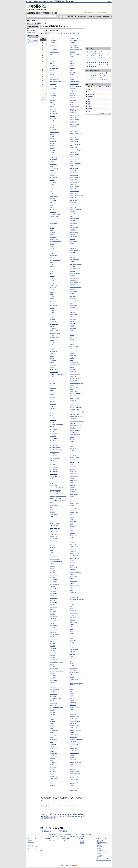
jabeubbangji (73, 703)
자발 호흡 (52, 628)
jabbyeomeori (73, 581)
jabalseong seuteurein (76, 407)
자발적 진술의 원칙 (75, 193)
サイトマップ (32, 849)
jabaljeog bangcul (74, 115)
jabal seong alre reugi (56, 699)
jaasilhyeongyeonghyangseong (58, 374)
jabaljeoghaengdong (75, 269)
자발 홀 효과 (53, 632)
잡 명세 (52, 427)
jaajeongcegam (54, 306)
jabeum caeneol (74, 748)
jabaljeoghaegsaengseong (77, 264)
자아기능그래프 (54, 239)
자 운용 (52, 98)
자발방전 (52, 728)
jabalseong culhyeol (75, 374)
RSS (76, 865)
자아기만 (52, 230)
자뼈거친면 (73, 570)
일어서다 (90, 109)
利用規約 (30, 845)
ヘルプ (30, 844)
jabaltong (72, 444)
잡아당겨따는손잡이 (55, 494)
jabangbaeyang (74, 480)
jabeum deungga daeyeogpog (74, 783)
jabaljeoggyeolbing (75, 241)
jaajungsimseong (54, 338)
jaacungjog (53, 187)
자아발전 (52, 148)
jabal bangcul (53, 580)
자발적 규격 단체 (74, 142)
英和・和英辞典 (43, 1)
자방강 (71, 483)
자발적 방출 (73, 113)
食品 (74, 836)
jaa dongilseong (54, 114)
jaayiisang (53, 406)
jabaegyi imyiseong (55, 523)
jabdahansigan (74, 668)
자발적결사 (73, 244)
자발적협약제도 (74, 280)
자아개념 (52, 221)
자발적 (71, 102)
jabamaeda (73, 453)
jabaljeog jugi (73, 200)
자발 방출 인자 (54, 582)
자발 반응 (52, 573)
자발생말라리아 (74, 362)
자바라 (71, 528)
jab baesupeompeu (55, 411)
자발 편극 (52, 687)
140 (48, 816)
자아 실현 (52, 134)
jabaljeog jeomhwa (75, 186)
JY (42, 88)
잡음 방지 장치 (73, 719)
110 (82, 814)
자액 (51, 203)
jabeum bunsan (74, 735)
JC (42, 46)
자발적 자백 (73, 170)
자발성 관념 (73, 376)
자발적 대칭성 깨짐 (75, 131)
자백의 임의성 (54, 521)
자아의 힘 (52, 399)
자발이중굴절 (73, 89)
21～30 (107, 87)
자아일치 (52, 271)
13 (67, 33)
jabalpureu (72, 360)
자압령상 (52, 166)
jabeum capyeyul (74, 753)
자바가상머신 (53, 532)
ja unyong (52, 100)
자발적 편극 (73, 207)
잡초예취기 (73, 652)
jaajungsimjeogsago (55, 333)
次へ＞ (78, 33)
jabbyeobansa (73, 567)
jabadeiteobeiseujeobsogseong (58, 501)
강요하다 (90, 97)
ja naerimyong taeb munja (57, 82)
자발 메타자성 (54, 678)
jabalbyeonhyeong (55, 753)
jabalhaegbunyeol (74, 54)
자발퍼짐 (72, 353)
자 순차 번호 (53, 89)
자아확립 (52, 267)
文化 (49, 836)
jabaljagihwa (73, 100)
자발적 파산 (73, 202)
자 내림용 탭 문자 (54, 79)
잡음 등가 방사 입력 (75, 774)
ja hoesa (52, 72)
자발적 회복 (73, 152)
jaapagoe (52, 347)
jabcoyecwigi (73, 654)
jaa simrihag (53, 141)
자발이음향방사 (74, 84)
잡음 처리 (72, 755)
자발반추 (52, 724)
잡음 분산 (72, 732)
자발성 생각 (73, 400)
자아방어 (52, 153)
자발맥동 (72, 335)
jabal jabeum (53, 653)
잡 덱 (51, 413)
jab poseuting (53, 434)
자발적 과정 (73, 137)
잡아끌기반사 (53, 536)
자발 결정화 (53, 619)
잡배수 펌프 (73, 551)
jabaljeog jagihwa (74, 182)
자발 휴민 (52, 637)
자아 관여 (52, 120)
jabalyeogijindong (74, 448)
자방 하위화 (73, 474)
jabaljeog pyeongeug (75, 209)
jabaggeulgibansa (55, 538)
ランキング (35, 20)
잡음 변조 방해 (73, 737)
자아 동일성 (53, 111)
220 (73, 816)
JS (42, 77)
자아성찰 (52, 363)
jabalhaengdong (74, 59)
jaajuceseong (53, 329)
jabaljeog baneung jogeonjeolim (75, 110)
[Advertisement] (80, 7)
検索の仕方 (31, 842)
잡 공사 (52, 418)
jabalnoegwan (73, 351)
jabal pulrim (53, 685)
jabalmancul (73, 342)
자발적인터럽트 (74, 285)
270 (45, 818)
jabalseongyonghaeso (75, 435)
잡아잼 (52, 554)
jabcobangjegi (73, 622)
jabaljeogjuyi (73, 296)
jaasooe (52, 379)
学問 (90, 835)
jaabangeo (53, 155)
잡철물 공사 (73, 592)
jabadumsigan (54, 505)
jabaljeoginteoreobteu (75, 287)
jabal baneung (54, 575)
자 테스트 (52, 93)
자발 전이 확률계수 (55, 669)
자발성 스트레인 (74, 405)
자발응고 (52, 765)
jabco (71, 608)
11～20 (98, 87)
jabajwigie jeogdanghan (56, 561)
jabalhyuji (72, 72)
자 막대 (52, 75)
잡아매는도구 (73, 460)
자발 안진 (52, 568)
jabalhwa (72, 63)
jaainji (51, 278)
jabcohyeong (73, 640)
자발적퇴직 (73, 303)
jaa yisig (52, 146)
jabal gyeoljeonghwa (55, 621)
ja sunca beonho (54, 91)
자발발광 (52, 719)
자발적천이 (73, 221)
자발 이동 (52, 646)
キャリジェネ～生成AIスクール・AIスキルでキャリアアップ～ (103, 860)
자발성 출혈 (73, 372)
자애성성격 (53, 212)
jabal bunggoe (54, 607)
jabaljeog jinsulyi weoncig (76, 196)
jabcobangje (73, 618)
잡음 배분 (72, 710)
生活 (53, 836)
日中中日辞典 (50, 1)
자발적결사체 (73, 248)
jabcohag (72, 631)
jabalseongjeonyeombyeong (77, 421)
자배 (51, 507)
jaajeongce (53, 301)
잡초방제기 (73, 620)
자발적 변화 (73, 122)
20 (58, 814)
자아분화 (52, 171)
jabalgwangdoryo (74, 45)
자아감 (52, 226)
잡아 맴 (52, 460)
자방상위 (72, 506)
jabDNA (72, 677)
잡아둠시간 (53, 503)
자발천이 (52, 756)
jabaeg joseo (53, 514)
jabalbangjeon (54, 730)
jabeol (71, 694)
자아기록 (52, 244)
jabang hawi (73, 471)
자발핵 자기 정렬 (74, 47)
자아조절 (52, 312)
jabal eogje (53, 612)
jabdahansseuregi (74, 673)
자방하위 (72, 487)
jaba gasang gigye (55, 458)
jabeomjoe (72, 698)
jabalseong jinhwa (74, 398)
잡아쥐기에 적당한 (55, 559)
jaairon (52, 292)
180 (61, 816)
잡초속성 (72, 647)
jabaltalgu (72, 439)
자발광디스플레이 (74, 38)
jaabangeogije (54, 159)
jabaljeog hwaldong (75, 159)
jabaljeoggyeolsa (74, 246)
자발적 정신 (73, 189)
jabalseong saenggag (75, 403)
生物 (71, 836)
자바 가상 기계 (54, 456)
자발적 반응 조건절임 (75, 107)
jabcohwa (72, 636)
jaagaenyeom (53, 223)
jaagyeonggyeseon (55, 260)
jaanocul (52, 342)
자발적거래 (73, 234)
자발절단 (72, 317)
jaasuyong (53, 383)
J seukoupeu (53, 45)
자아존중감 (53, 322)
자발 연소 (52, 715)
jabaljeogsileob (74, 301)
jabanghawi (73, 490)
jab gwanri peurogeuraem (57, 425)
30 (61, 814)
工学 (80, 835)
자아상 (52, 354)
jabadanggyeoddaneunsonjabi (58, 496)
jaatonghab (53, 393)
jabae (51, 510)
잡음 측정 (72, 769)
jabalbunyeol (53, 740)
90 (76, 814)
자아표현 (52, 349)
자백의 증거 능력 (54, 526)
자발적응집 (73, 230)
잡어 (71, 687)
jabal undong (53, 703)
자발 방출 (52, 577)
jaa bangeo (53, 105)
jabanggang (73, 485)
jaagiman (52, 233)
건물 (89, 111)
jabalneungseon (74, 346)
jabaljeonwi (73, 324)
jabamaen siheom (74, 458)
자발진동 (72, 326)
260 (42, 818)
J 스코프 (52, 38)
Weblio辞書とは (32, 840)
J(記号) (43, 99)
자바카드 (52, 564)
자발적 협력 (73, 161)
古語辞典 (64, 1)
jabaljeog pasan (74, 205)
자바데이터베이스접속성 (56, 498)
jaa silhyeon (53, 137)
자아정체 (52, 299)
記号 (101, 78)
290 (51, 818)
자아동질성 (53, 194)
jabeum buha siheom (75, 730)
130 (45, 816)
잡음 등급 (72, 786)
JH (42, 56)
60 (68, 814)
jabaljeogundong (74, 310)
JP (42, 71)
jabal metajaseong (55, 680)
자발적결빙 (73, 239)
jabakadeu (53, 566)
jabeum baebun (74, 712)
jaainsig (52, 283)
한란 (89, 104)
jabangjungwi (73, 499)
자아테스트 (53, 386)
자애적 (52, 207)
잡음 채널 (72, 746)
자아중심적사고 (54, 331)
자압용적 (52, 175)
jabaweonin (73, 540)
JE (42, 50)
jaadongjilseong (54, 196)
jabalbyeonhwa (54, 749)
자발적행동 (73, 266)
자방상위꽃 (73, 510)
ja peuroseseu (54, 86)
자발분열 (52, 737)
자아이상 (52, 294)
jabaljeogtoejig (73, 305)
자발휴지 (72, 70)
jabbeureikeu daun (75, 558)
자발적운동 (73, 308)
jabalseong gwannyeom (76, 378)
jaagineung (53, 237)
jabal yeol (52, 712)
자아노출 (52, 340)
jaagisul (52, 251)
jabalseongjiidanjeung (75, 426)
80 (73, 814)
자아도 (52, 189)
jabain (51, 552)
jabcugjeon (73, 659)
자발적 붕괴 (73, 117)
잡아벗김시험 (53, 474)
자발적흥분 (73, 271)
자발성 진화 (73, 396)
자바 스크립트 (54, 469)
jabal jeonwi (53, 676)
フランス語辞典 (101, 850)
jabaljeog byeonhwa (75, 124)
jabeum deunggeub (75, 788)
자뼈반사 (72, 565)
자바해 (52, 541)
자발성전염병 (73, 419)
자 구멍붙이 (53, 66)
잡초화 (71, 634)
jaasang (52, 356)
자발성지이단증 (74, 423)
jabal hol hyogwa (54, 634)
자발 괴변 (52, 614)
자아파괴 (52, 345)
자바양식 (72, 542)
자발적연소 (73, 312)
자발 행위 (52, 623)
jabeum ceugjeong (75, 771)
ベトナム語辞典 (101, 855)
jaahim (52, 264)
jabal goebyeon (54, 616)
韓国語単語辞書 (47, 831)
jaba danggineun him (55, 447)
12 (64, 33)
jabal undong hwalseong (56, 708)
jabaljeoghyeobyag (75, 278)
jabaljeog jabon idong (75, 177)
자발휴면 (72, 75)
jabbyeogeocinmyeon (75, 572)
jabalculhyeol (53, 763)
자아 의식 (52, 143)
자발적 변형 (73, 126)
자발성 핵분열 (73, 381)
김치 (89, 99)
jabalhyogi (72, 68)
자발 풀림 (52, 682)
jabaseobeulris (74, 535)
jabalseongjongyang (75, 430)
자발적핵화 (73, 257)
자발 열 (52, 710)
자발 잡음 (52, 651)
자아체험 (52, 180)
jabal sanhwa (53, 694)
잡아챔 (52, 479)
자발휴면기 (73, 79)
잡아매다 (72, 451)
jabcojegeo (73, 645)
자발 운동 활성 (54, 705)
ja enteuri (52, 63)
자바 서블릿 (53, 465)
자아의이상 (53, 404)
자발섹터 (72, 367)
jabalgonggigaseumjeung (57, 781)
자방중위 (72, 496)
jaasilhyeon (53, 370)
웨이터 (89, 106)
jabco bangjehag (74, 613)
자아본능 (52, 162)
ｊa (51, 54)
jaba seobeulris (54, 467)
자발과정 (52, 783)
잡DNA (72, 675)
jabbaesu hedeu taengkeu (77, 549)
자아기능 (52, 235)
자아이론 (52, 290)
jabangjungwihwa (74, 503)
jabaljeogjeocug (74, 292)
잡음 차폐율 (73, 751)
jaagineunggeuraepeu (56, 242)
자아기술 (52, 249)
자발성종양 (73, 428)
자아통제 (52, 395)
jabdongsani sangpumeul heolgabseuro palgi (76, 684)
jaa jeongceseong (55, 132)
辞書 (27, 1)
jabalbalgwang (54, 721)
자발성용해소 (73, 432)
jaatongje (52, 397)
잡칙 (71, 602)
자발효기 (72, 66)
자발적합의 (73, 253)
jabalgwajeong (54, 785)
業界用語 (54, 835)
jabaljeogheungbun (75, 273)
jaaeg (51, 205)
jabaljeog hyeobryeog (75, 164)
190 (64, 816)
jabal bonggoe (54, 598)
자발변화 (52, 747)
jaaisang (52, 297)
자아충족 (52, 185)
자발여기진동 (73, 446)
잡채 (71, 588)
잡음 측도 (72, 764)
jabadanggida (53, 485)
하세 (89, 101)
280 (48, 818)
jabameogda (73, 467)
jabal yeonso (53, 717)
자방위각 (72, 519)
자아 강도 (52, 116)
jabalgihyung (53, 776)
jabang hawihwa (74, 476)
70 (71, 814)
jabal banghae (54, 589)
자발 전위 (52, 673)
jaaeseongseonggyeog (56, 214)
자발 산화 (52, 692)
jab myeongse (54, 429)
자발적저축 (73, 289)
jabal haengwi (54, 625)
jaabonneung (53, 164)
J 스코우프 (53, 43)
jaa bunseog (53, 109)
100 (79, 814)
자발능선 (72, 344)
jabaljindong (73, 328)
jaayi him (52, 402)
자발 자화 (52, 655)
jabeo (71, 689)
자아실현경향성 (54, 372)
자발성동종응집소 (74, 410)
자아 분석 (52, 107)
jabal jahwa (53, 657)
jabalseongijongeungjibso (76, 416)
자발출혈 (52, 760)
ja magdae (53, 77)
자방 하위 (72, 469)
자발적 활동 (73, 157)
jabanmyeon (73, 526)
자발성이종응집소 (74, 414)
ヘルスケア (57, 836)
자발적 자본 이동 (74, 175)
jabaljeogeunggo (74, 228)
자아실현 (52, 367)
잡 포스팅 (52, 431)
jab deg (52, 415)
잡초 (71, 606)
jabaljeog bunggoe (75, 120)
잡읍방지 (72, 700)
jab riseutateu (53, 438)
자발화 (71, 61)
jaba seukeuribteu (55, 472)
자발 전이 (52, 664)
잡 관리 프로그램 (54, 422)
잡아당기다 (53, 483)
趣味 (62, 836)
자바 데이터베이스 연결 (56, 450)
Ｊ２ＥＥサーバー (54, 52)
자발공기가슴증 (54, 778)
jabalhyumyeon (74, 77)
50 (66, 814)
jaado (51, 191)
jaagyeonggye (54, 255)
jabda (71, 663)
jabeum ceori (73, 758)
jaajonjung (53, 319)
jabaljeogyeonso (74, 314)
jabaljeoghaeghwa (74, 260)
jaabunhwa (53, 173)
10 (59, 33)
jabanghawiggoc (74, 494)
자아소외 (52, 377)
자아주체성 (53, 326)
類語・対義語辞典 (34, 1)
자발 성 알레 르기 (54, 696)
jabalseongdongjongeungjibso (78, 412)
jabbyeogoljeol (73, 577)
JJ (42, 59)
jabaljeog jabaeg (74, 173)
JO (43, 69)
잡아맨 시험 (73, 455)
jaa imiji (52, 127)
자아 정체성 (53, 130)
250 (82, 816)
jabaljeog (72, 105)
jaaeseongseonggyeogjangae (58, 219)
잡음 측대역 (73, 760)
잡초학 (71, 629)
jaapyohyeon (53, 351)
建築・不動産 (85, 835)
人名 (77, 836)
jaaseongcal (53, 365)
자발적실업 (73, 298)
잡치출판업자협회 (74, 597)
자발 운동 (52, 701)
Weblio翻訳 (100, 845)
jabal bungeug (54, 602)
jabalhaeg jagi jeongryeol (76, 50)
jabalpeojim (73, 356)
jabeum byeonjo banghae (76, 739)
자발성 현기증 (73, 391)
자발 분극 (52, 600)
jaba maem (53, 463)
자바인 (52, 550)
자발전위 (72, 321)
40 (63, 814)
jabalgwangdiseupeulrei (76, 41)
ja (50, 59)
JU (42, 81)
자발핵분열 (73, 52)
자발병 (52, 742)
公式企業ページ (84, 840)
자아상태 (52, 358)
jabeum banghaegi (75, 716)
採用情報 (82, 844)
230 (76, 816)
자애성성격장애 (54, 216)
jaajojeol (52, 315)
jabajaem (52, 557)
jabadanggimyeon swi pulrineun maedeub (56, 491)
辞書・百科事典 (86, 836)
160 (54, 816)
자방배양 (72, 478)
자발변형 (52, 751)
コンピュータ (61, 835)
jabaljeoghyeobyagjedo (76, 282)
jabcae (71, 590)
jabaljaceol (73, 95)
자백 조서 (52, 512)
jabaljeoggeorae (74, 237)
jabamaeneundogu (75, 462)
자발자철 (72, 93)
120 (42, 816)
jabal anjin (53, 571)
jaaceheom (53, 182)
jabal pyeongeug (54, 689)
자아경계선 (53, 258)
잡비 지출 (72, 560)
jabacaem (52, 481)
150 (51, 816)
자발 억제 (52, 609)
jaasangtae (53, 361)
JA (42, 42)
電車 (66, 835)
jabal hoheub (53, 630)
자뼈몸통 (72, 583)
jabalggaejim (53, 772)
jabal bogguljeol (54, 593)
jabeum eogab (73, 790)
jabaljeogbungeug (74, 218)
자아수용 (52, 381)
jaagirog (52, 246)
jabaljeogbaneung (74, 214)
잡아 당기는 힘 (54, 445)
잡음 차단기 (73, 742)
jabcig (71, 604)
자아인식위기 (53, 285)
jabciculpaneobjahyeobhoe (77, 599)
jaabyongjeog (53, 178)
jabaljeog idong (74, 168)
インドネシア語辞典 (102, 852)
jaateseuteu (53, 388)
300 (74, 33)
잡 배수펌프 (53, 409)
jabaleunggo (53, 767)
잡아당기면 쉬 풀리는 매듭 (57, 488)
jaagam (52, 228)
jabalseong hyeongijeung (76, 394)
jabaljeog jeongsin (74, 191)
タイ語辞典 (100, 853)
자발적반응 (73, 212)
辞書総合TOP (109, 1)
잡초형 (71, 638)
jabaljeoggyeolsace (75, 250)
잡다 (71, 661)
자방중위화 (73, 501)
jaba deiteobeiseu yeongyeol (55, 453)
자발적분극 (73, 216)
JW (43, 84)
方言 (80, 836)
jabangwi (72, 517)
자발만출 (72, 340)
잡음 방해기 (73, 714)
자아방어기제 (53, 157)
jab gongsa (53, 420)
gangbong (91, 94)
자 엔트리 (52, 61)
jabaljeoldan (73, 319)
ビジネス (49, 835)
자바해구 (52, 545)
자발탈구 (72, 437)
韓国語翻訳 (52, 13)
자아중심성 (53, 335)
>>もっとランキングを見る (104, 113)
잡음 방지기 (73, 723)
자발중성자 (73, 330)
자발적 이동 (73, 166)
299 (71, 33)
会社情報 (82, 842)
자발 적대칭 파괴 (54, 660)
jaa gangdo (53, 118)
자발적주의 (73, 294)
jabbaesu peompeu (75, 554)
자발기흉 (52, 774)
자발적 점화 (73, 184)
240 (79, 816)
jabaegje (52, 519)
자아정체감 (53, 303)
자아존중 (52, 317)
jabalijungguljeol (74, 91)
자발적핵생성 (73, 262)
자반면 (71, 524)
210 (70, 816)
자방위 (71, 515)
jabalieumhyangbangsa (76, 86)
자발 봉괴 (52, 596)
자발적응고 (73, 225)
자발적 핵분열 (73, 148)
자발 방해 (52, 586)
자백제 (52, 517)
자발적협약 (73, 276)
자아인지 (52, 276)
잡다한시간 (73, 666)
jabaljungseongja (74, 333)
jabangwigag (73, 522)
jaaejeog (52, 210)
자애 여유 (52, 198)
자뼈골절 (72, 574)
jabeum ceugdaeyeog (75, 762)
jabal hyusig (53, 644)
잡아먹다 (72, 464)
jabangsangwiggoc (75, 512)
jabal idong (53, 648)
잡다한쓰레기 (73, 670)
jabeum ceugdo (74, 767)
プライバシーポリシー (34, 847)
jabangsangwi (73, 508)
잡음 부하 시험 (73, 728)
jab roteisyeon (54, 443)
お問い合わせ (66, 840)
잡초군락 (72, 625)
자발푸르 (72, 358)
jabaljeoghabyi (73, 255)
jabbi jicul (72, 563)
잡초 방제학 (73, 611)
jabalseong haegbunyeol (76, 383)
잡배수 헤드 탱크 (74, 547)
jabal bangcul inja (54, 584)
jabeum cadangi (74, 744)
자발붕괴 (52, 733)
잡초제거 (72, 643)
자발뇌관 (72, 349)
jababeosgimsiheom (55, 476)
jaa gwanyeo (53, 123)
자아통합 (52, 390)
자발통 (71, 442)
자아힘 (52, 262)
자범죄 (71, 696)
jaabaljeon (53, 150)
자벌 (71, 691)
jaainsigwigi (53, 287)
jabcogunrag (73, 627)
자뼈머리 (72, 579)
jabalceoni (53, 758)
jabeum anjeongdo (75, 707)
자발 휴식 (52, 641)
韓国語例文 (41, 13)
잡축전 (71, 656)
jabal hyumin (53, 639)
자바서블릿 (73, 533)
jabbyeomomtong (74, 586)
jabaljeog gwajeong (75, 139)
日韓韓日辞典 (58, 1)
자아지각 (52, 308)
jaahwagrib (53, 269)
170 (57, 816)
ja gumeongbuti (54, 68)
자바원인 (72, 538)
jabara (71, 531)
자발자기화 (73, 98)
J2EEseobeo (53, 50)
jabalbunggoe (53, 735)
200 (67, 816)
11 (62, 33)
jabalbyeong (53, 744)
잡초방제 (72, 615)
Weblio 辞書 (30, 23)
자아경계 (52, 253)
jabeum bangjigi (74, 726)
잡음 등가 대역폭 (74, 780)
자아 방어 (52, 102)
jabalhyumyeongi (74, 82)
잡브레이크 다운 (74, 556)
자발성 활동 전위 (74, 385)
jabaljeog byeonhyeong (76, 129)
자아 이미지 (53, 125)
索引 (28, 20)
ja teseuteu (53, 95)
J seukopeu (53, 41)
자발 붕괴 (52, 605)
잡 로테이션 (53, 441)
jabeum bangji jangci (75, 721)
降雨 (89, 89)
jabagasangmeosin (55, 534)
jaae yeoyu (53, 201)
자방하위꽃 (73, 492)
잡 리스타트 (53, 436)
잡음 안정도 (73, 705)
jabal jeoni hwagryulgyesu (57, 671)
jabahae (52, 543)
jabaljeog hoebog (74, 154)
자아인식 (52, 281)
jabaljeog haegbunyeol (76, 150)
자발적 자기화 (73, 180)
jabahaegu (53, 548)
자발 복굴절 (53, 591)
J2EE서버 (52, 47)
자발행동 (72, 57)
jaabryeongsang (54, 168)
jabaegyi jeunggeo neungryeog (55, 529)
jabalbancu (53, 726)
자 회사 (52, 70)
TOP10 (89, 87)
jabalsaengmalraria (75, 365)
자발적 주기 (73, 198)
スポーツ (66, 836)
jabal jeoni (53, 667)
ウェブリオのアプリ (50, 840)
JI (42, 57)
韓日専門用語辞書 (62, 831)
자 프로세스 (53, 84)
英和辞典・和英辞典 (102, 844)
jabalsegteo (73, 369)
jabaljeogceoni (73, 223)
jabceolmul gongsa (75, 595)
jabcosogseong (74, 650)
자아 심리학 (53, 139)
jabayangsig (73, 544)
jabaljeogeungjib (74, 232)
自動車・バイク (72, 835)
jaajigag (52, 310)
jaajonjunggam (54, 324)
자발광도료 (73, 43)
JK (42, 61)
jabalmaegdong (74, 337)
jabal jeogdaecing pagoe (56, 662)
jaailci (51, 274)
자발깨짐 (52, 769)
